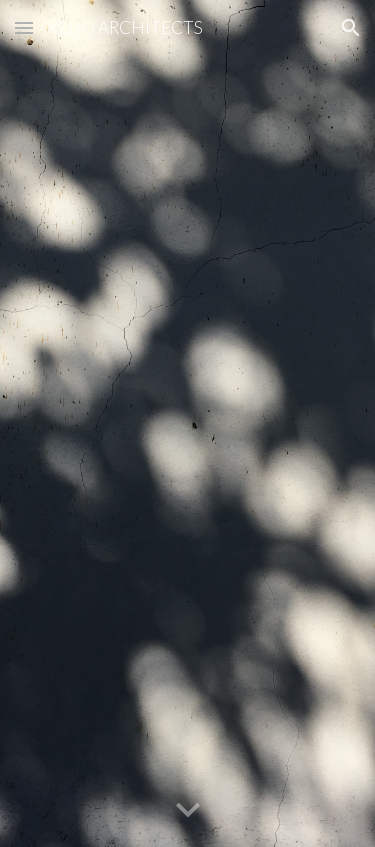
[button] (24, 27)
